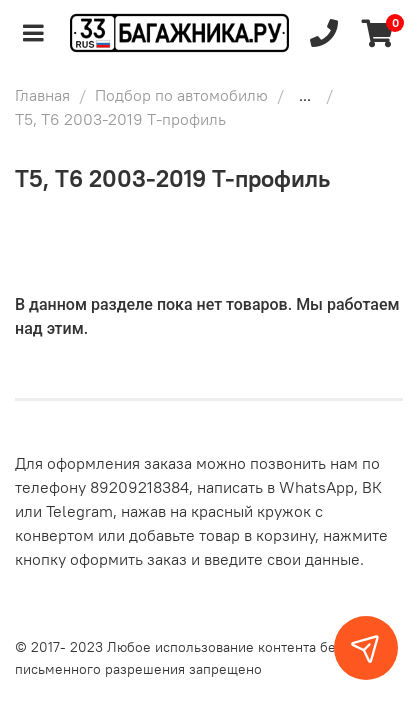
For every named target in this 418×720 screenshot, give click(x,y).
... (305, 95)
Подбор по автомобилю (181, 95)
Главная (42, 95)
